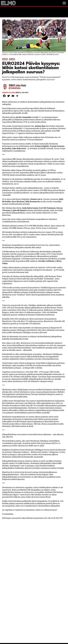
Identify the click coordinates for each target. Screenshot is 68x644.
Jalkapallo (12, 59)
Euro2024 (5, 59)
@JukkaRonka (15, 88)
